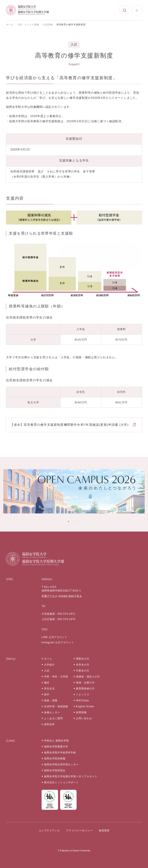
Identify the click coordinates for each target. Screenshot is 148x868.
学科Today (82, 700)
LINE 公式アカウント (55, 637)
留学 (47, 695)
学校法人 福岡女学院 (57, 741)
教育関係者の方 (85, 689)
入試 (47, 671)
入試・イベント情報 (28, 24)
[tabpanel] (74, 491)
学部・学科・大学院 (56, 677)
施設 (47, 683)
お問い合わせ (84, 718)
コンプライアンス (49, 831)
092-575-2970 (66, 619)
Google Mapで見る (70, 596)
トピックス (83, 695)
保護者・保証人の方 (88, 677)
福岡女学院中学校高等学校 (60, 753)
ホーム (10, 24)
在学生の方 (83, 665)
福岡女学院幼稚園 (55, 759)
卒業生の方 (83, 671)
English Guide (85, 706)
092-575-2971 (66, 614)
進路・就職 (51, 700)
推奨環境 (104, 831)
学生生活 (49, 689)
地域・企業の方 (85, 683)
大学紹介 (49, 665)
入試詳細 (48, 24)
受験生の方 (83, 659)
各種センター (52, 712)
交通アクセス (50, 596)
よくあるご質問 (53, 718)
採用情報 (81, 712)
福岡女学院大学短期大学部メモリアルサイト (71, 776)
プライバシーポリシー (79, 831)
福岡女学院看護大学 (56, 747)
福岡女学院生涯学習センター (61, 764)
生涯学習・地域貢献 (56, 706)
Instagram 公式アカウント (58, 642)
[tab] (69, 521)
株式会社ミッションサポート (61, 782)
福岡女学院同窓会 (55, 770)
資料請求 (49, 724)
